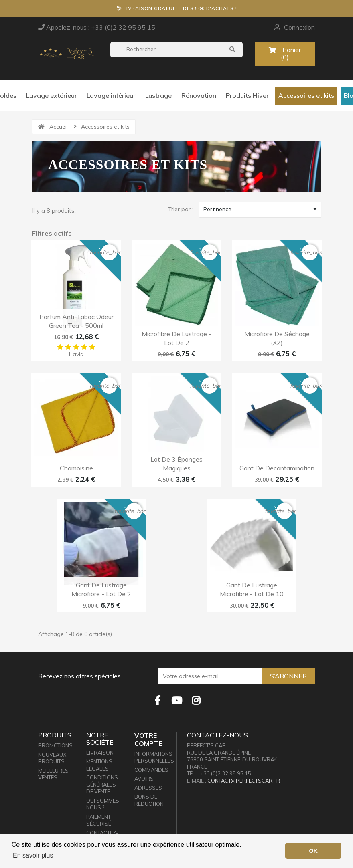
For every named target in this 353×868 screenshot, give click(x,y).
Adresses (148, 788)
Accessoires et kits (306, 95)
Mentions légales (99, 765)
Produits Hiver (247, 95)
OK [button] (313, 851)
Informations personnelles (154, 757)
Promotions (55, 745)
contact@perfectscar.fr (244, 781)
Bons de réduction (149, 800)
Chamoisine (76, 468)
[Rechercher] (176, 50)
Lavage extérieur (52, 95)
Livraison (100, 753)
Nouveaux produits (52, 758)
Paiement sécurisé (99, 820)
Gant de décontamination (277, 468)
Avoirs (144, 779)
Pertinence (260, 209)
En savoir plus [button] (33, 855)
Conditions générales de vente (102, 784)
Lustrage (158, 95)
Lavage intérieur (111, 95)
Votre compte (148, 739)
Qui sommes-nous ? (104, 804)
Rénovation (199, 95)
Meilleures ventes (53, 774)
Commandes (151, 770)
